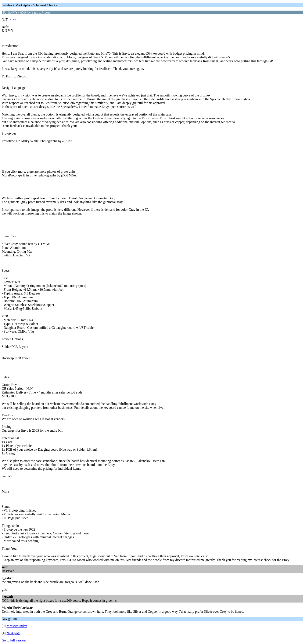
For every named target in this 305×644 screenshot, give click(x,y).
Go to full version (14, 640)
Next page (13, 633)
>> (14, 20)
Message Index (17, 626)
